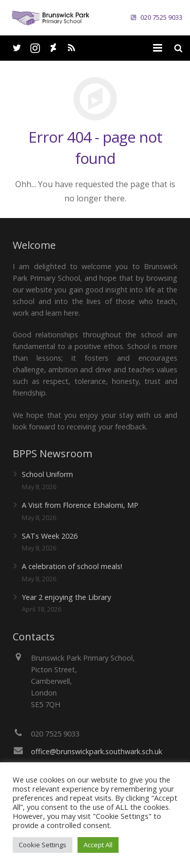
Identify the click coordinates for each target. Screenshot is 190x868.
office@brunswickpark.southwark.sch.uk (97, 751)
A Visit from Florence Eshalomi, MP (80, 505)
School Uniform (47, 474)
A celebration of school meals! (72, 566)
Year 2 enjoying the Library (66, 597)
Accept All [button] (98, 845)
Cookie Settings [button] (43, 845)
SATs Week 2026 (50, 536)
